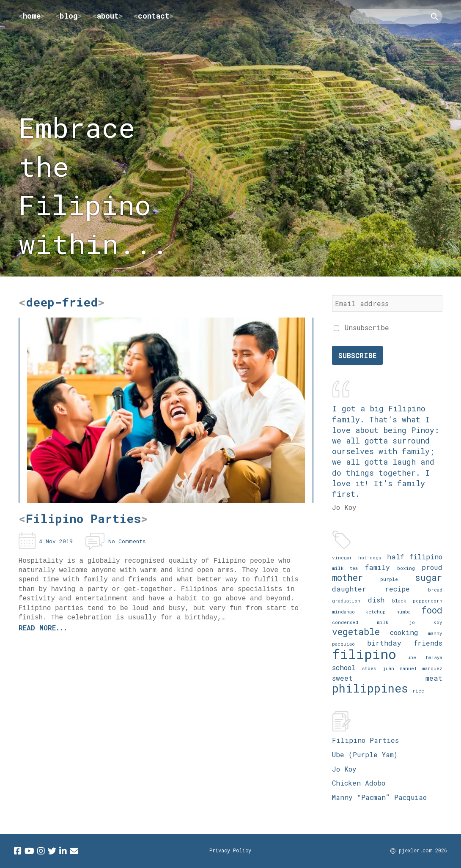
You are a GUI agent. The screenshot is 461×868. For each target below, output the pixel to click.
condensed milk (361, 622)
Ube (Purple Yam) (365, 754)
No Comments (127, 541)
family (377, 567)
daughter (349, 589)
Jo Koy (344, 769)
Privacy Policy (230, 850)
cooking (404, 632)
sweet (342, 678)
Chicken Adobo (359, 783)
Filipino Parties (365, 740)
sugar (429, 577)
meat (434, 678)
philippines (370, 688)
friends (428, 643)
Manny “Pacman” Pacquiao (379, 797)
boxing (406, 568)
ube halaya (425, 657)
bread (435, 590)
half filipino (415, 557)
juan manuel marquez (413, 668)
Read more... (43, 628)
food (432, 610)
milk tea (345, 568)
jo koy (426, 622)
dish (376, 600)
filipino (364, 654)
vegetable (356, 631)
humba (403, 612)
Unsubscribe (361, 327)
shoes (369, 668)
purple (389, 579)
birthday (384, 643)
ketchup (376, 612)
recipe (397, 589)
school (344, 667)
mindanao (343, 612)
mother (348, 577)
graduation (346, 601)
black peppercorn (417, 601)
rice (418, 691)
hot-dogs (370, 557)
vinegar (342, 557)
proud (432, 567)
